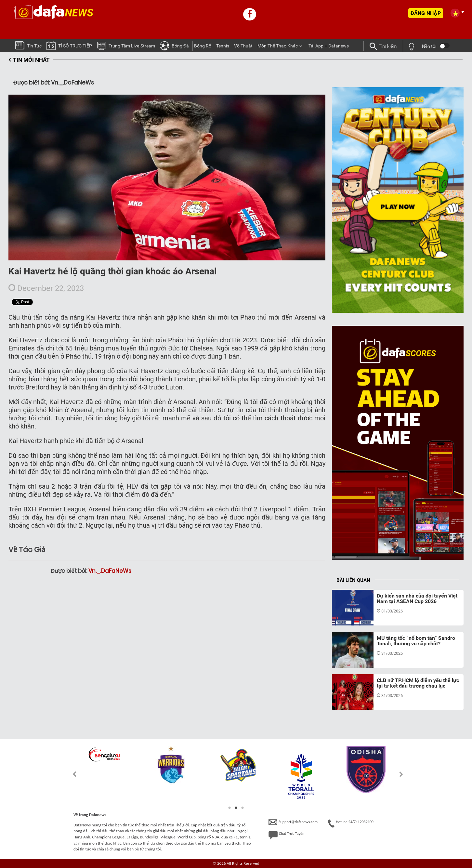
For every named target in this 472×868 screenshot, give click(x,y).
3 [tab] (243, 808)
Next (401, 774)
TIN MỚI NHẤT (29, 60)
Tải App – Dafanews (329, 46)
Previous (71, 774)
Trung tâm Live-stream (126, 46)
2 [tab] (236, 808)
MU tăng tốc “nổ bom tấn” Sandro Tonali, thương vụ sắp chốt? (416, 641)
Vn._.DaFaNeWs (110, 571)
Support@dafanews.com (293, 822)
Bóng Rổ (203, 46)
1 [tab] (229, 808)
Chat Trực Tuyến (286, 835)
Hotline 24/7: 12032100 (351, 823)
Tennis (223, 46)
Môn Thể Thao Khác (278, 46)
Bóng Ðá (174, 46)
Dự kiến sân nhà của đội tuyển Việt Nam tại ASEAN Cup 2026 (417, 599)
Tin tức (28, 45)
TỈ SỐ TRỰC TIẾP (69, 45)
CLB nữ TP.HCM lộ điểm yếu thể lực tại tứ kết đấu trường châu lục (418, 683)
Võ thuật (243, 46)
